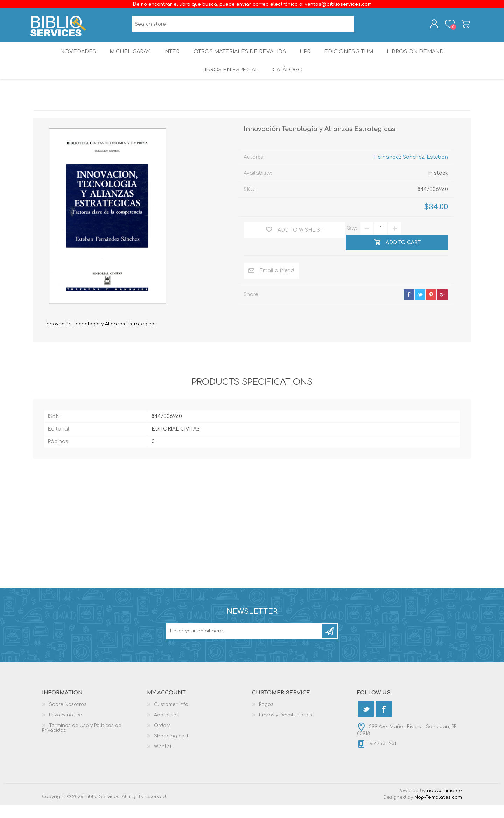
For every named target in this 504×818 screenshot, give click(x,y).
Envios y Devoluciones (286, 728)
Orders (162, 739)
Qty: (352, 242)
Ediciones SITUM (353, 58)
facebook (409, 308)
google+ (442, 308)
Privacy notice (66, 728)
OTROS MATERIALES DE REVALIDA (240, 58)
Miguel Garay (126, 58)
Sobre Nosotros (68, 718)
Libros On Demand (422, 58)
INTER (171, 58)
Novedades (72, 58)
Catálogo (288, 80)
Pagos (266, 718)
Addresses (166, 728)
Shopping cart (463, 26)
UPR (307, 58)
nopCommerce (444, 804)
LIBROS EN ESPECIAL (229, 80)
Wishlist (163, 760)
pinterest (431, 308)
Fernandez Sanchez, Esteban (411, 170)
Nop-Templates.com (438, 811)
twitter (420, 308)
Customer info (171, 718)
